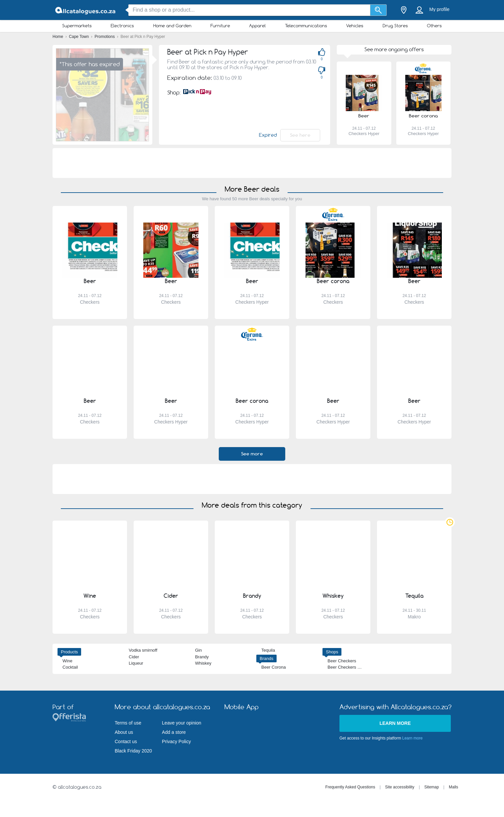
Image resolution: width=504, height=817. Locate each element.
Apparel (257, 26)
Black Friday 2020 (133, 751)
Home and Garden (172, 26)
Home (58, 37)
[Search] (378, 10)
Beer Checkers (342, 661)
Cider (134, 657)
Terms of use (128, 723)
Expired (268, 135)
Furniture (220, 26)
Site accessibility (400, 787)
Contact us (126, 741)
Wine (67, 661)
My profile (439, 9)
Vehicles (355, 26)
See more (252, 454)
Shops (332, 652)
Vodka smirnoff (143, 650)
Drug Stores (395, 26)
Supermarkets (77, 26)
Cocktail (70, 667)
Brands (266, 658)
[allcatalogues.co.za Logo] (86, 10)
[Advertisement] (252, 163)
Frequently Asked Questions (350, 787)
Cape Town (79, 37)
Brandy (202, 657)
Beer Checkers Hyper (348, 667)
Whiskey (203, 663)
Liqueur (136, 663)
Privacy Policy (176, 741)
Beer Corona (274, 667)
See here (300, 135)
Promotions (105, 37)
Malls (453, 787)
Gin (198, 650)
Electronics (122, 26)
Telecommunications (306, 26)
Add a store (174, 732)
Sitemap (432, 787)
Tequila (268, 650)
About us (124, 732)
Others (434, 26)
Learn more (395, 723)
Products (69, 652)
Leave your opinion (182, 723)
